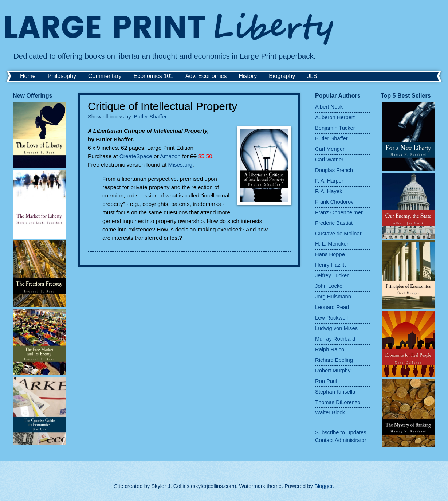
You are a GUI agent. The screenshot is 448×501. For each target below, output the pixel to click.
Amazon (170, 156)
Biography (282, 76)
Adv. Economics (206, 76)
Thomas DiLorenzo (338, 402)
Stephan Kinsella (335, 392)
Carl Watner (329, 160)
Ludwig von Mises (336, 328)
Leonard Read (332, 307)
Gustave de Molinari (339, 234)
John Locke (329, 286)
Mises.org (180, 165)
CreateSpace (136, 156)
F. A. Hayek (329, 191)
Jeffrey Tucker (332, 275)
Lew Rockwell (331, 318)
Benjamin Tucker (335, 128)
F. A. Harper (329, 181)
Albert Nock (329, 107)
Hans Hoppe (330, 254)
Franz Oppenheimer (339, 212)
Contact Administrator (341, 440)
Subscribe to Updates (341, 432)
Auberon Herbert (335, 117)
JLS (312, 76)
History (248, 76)
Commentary (105, 76)
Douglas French (334, 170)
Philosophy (62, 76)
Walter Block (330, 412)
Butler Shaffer (150, 117)
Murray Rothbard (335, 339)
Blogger (323, 486)
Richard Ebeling (334, 360)
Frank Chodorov (334, 202)
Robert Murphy (333, 371)
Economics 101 (154, 76)
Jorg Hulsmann (333, 297)
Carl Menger (330, 149)
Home (28, 76)
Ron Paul (326, 381)
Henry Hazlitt (330, 265)
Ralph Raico (330, 349)
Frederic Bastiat (334, 223)
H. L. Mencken (332, 244)
